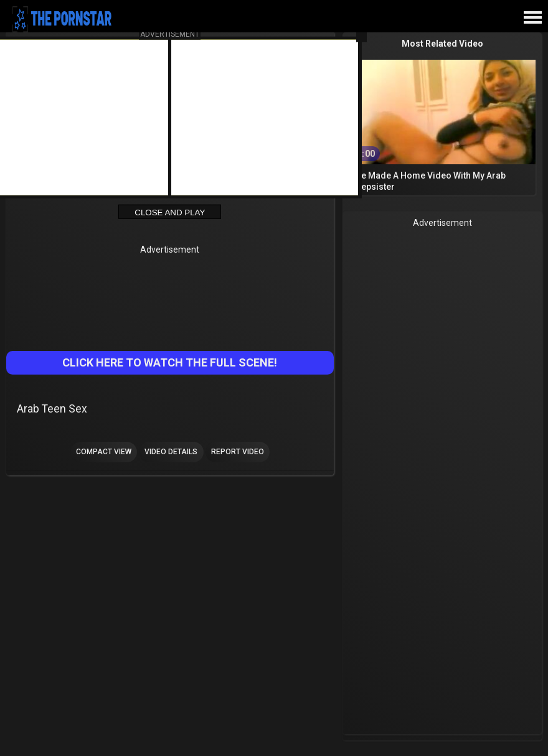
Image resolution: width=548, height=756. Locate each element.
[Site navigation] (532, 18)
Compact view (104, 452)
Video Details (171, 452)
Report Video (238, 452)
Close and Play (170, 212)
